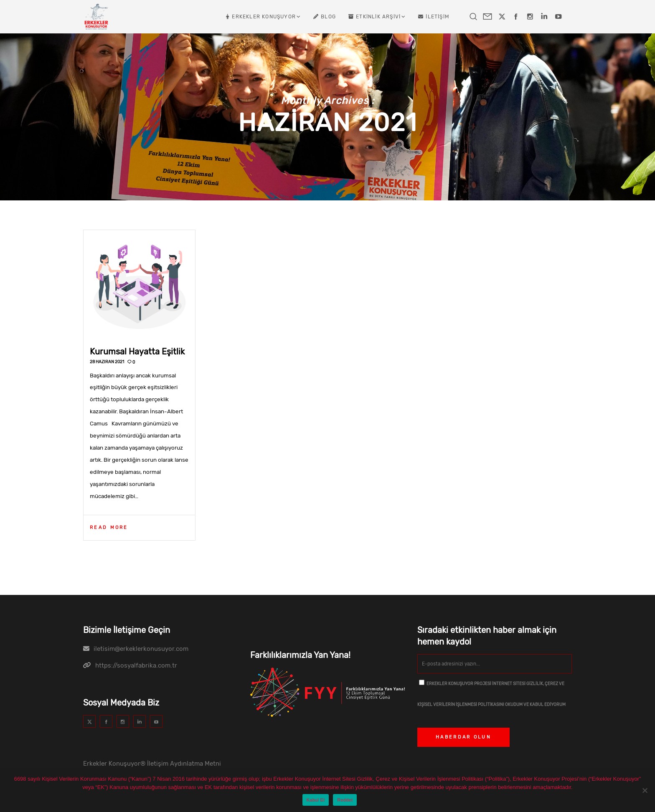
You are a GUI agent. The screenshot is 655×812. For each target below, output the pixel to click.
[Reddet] (645, 790)
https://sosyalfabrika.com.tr (136, 665)
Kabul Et (316, 800)
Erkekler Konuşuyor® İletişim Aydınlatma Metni (152, 764)
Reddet (345, 800)
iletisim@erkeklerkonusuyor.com (141, 649)
